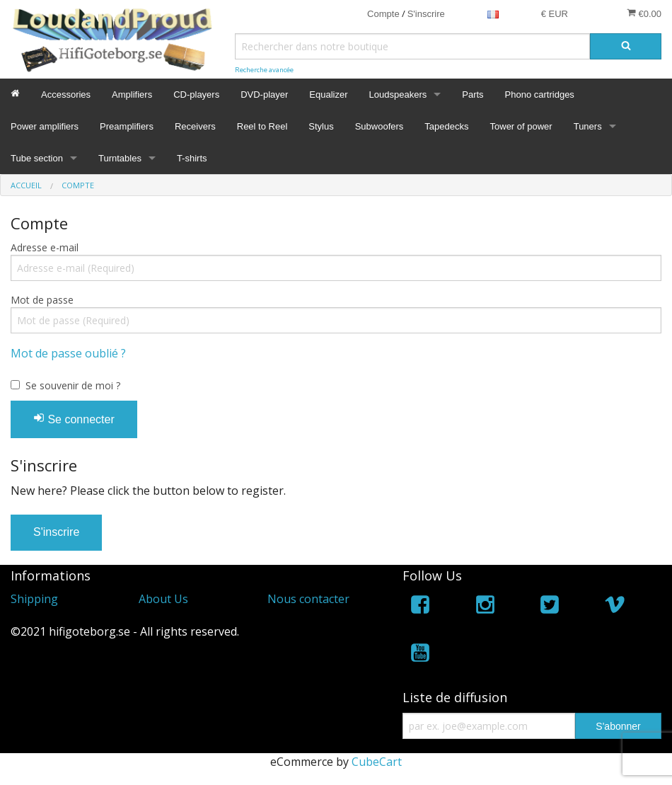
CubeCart (377, 762)
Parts (473, 94)
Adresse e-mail (45, 247)
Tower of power (521, 126)
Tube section (37, 158)
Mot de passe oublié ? (68, 353)
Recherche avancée (264, 70)
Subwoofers (380, 126)
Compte (383, 14)
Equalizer (328, 94)
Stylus (321, 126)
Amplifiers (132, 94)
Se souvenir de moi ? (73, 385)
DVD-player (264, 94)
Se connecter (74, 419)
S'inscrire (426, 14)
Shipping (34, 599)
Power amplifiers (45, 126)
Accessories (66, 94)
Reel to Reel (262, 126)
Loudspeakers (398, 94)
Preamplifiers (127, 126)
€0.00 (644, 13)
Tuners (588, 126)
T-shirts (192, 158)
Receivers (195, 126)
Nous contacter (308, 599)
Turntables (120, 158)
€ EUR (555, 14)
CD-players (196, 94)
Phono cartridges (540, 94)
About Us (163, 599)
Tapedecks (446, 126)
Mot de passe (42, 300)
